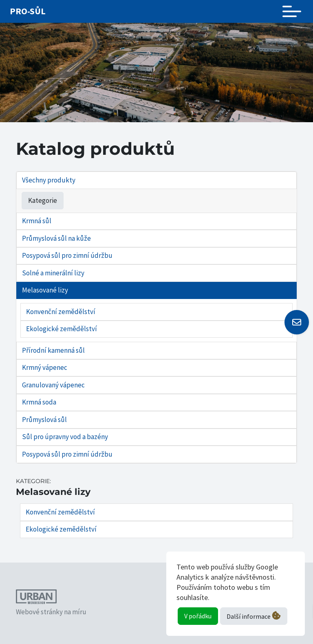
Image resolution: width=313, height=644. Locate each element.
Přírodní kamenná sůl (53, 350)
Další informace (254, 616)
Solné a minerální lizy (53, 273)
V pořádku (198, 616)
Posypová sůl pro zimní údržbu (67, 255)
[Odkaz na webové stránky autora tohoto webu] (36, 598)
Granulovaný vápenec (53, 385)
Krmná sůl (37, 221)
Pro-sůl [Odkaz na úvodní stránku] (28, 11)
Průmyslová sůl (44, 420)
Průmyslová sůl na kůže (56, 238)
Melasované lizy (45, 290)
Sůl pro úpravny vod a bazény (65, 437)
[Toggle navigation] (292, 11)
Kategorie (43, 200)
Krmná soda (39, 402)
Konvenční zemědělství (61, 312)
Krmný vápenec (45, 367)
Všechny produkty (49, 180)
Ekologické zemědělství (62, 329)
